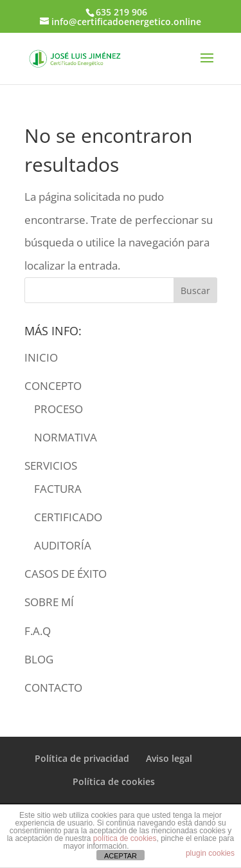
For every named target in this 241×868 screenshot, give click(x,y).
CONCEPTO (53, 386)
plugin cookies (210, 853)
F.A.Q (38, 631)
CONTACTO (53, 688)
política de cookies (125, 838)
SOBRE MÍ (49, 602)
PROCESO (58, 409)
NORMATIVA (66, 437)
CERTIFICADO (68, 517)
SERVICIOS (51, 466)
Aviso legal (169, 758)
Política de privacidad (82, 758)
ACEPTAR (121, 856)
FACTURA (58, 489)
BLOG (39, 659)
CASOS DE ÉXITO (66, 574)
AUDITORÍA (63, 545)
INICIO (41, 357)
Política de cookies (114, 781)
